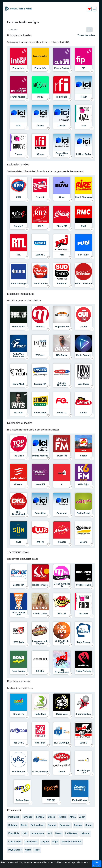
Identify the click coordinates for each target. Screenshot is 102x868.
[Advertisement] (51, 20)
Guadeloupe (31, 842)
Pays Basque (15, 850)
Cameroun (65, 825)
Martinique (14, 817)
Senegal (40, 817)
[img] (94, 9)
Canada (78, 825)
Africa (73, 817)
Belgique (13, 825)
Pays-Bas (28, 817)
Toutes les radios (86, 35)
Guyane (45, 842)
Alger (82, 817)
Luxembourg (37, 833)
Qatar (28, 850)
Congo (89, 825)
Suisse (51, 817)
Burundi (52, 825)
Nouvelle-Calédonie (71, 842)
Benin (24, 825)
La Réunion (71, 833)
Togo (37, 850)
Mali (50, 833)
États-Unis (14, 833)
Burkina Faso (37, 825)
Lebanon (85, 833)
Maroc (59, 833)
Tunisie (62, 817)
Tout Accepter (96, 864)
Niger (55, 842)
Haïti (25, 833)
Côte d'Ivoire (15, 842)
